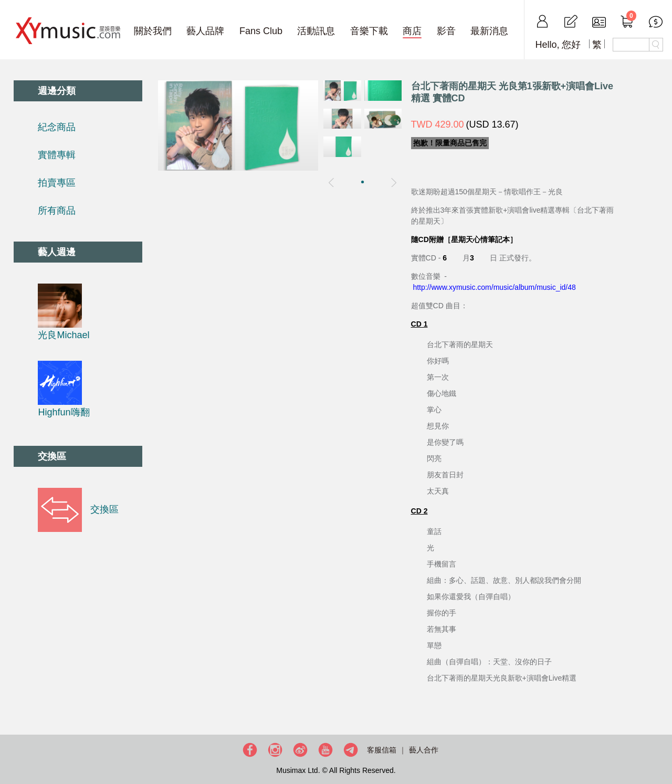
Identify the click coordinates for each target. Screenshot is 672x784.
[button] (363, 182)
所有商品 (57, 211)
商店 (412, 31)
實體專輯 (57, 155)
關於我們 (153, 31)
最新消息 (489, 31)
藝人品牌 (205, 31)
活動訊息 (316, 31)
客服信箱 (382, 750)
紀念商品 (57, 127)
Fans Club (261, 31)
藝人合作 (424, 750)
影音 (446, 31)
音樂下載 (369, 31)
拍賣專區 (57, 183)
